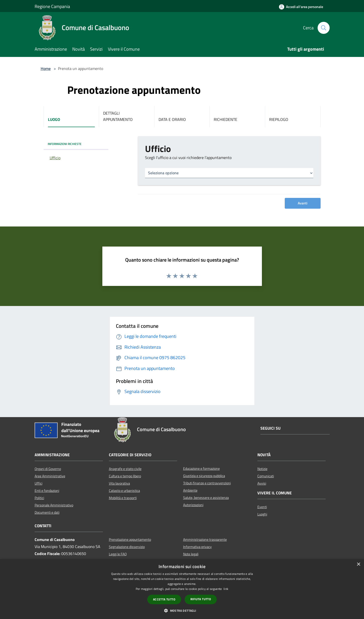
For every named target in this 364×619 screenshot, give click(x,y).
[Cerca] (324, 28)
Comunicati (266, 476)
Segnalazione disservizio (127, 547)
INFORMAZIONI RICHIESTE (65, 144)
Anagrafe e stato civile (125, 469)
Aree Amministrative (50, 476)
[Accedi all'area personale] (301, 7)
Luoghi (262, 514)
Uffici (39, 483)
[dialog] (182, 589)
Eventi (262, 507)
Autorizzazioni (193, 505)
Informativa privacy (197, 547)
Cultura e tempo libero (125, 476)
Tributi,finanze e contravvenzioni (207, 483)
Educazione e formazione (201, 469)
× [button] (358, 564)
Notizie (262, 469)
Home (46, 68)
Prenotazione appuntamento (130, 539)
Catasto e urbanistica (124, 491)
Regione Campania (52, 6)
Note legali (191, 554)
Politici (39, 498)
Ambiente (190, 490)
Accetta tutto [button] (164, 599)
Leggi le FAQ (118, 554)
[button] (182, 610)
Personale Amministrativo (54, 505)
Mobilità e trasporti (123, 498)
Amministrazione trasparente (205, 539)
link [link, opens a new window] (226, 589)
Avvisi (262, 483)
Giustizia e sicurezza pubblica (204, 476)
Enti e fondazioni (47, 491)
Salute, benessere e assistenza (206, 498)
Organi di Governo (48, 469)
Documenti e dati (47, 512)
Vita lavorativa (119, 483)
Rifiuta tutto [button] (201, 599)
